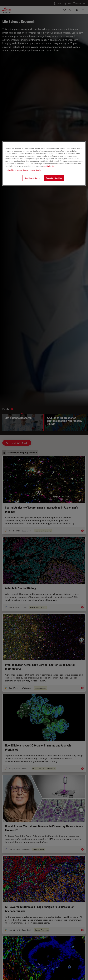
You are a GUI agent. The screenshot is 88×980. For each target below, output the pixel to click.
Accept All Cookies (54, 178)
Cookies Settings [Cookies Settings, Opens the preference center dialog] (32, 178)
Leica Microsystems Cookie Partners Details (24, 170)
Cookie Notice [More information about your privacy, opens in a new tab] (49, 166)
